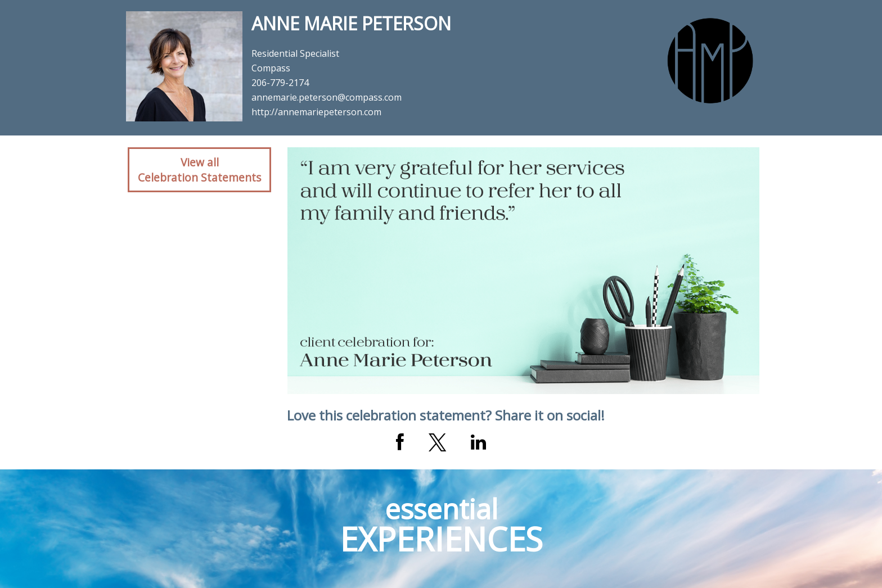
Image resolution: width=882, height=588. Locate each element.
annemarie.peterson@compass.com (327, 97)
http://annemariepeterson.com (316, 112)
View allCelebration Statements (199, 170)
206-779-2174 (280, 83)
